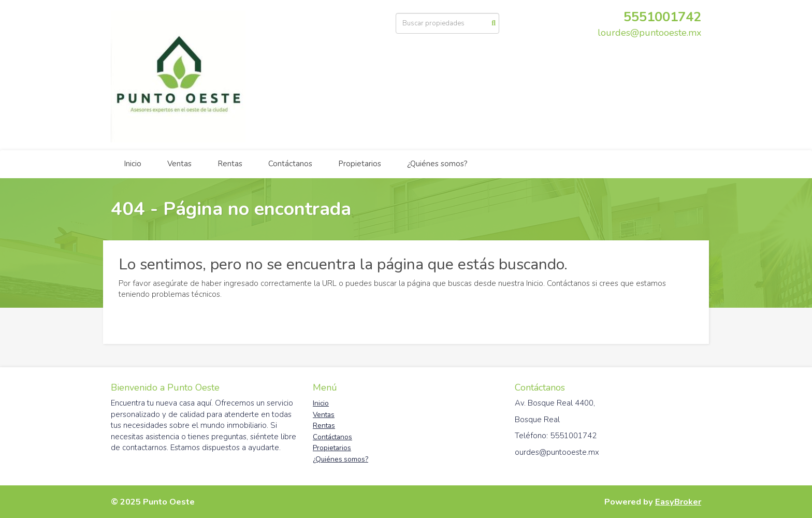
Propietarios (360, 164)
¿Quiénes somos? (437, 164)
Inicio (133, 164)
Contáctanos (290, 164)
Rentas (230, 164)
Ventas (179, 164)
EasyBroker (678, 502)
